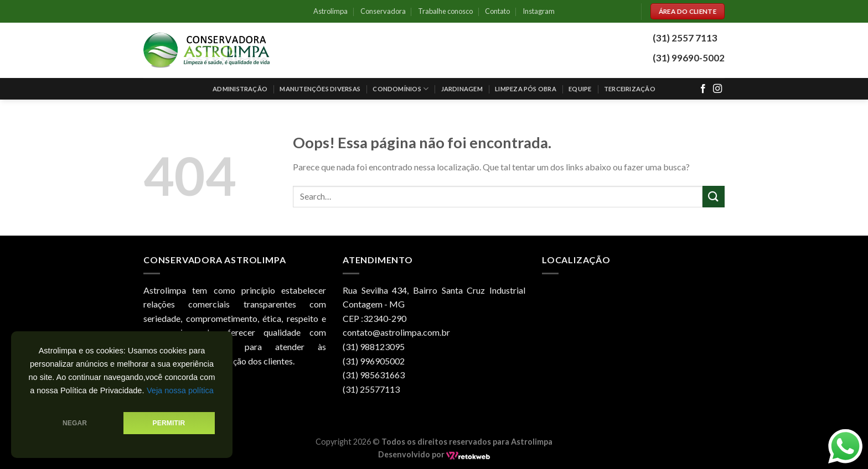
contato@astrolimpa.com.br (396, 332)
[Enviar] (714, 197)
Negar (75, 423)
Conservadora (383, 11)
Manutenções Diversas (320, 89)
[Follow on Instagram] (717, 89)
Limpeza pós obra (526, 89)
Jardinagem (462, 89)
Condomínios (401, 89)
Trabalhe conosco (445, 11)
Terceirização (630, 89)
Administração (240, 89)
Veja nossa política (180, 390)
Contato (497, 11)
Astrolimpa (330, 11)
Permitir (169, 423)
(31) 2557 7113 (685, 38)
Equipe (580, 89)
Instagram (539, 11)
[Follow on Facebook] (703, 89)
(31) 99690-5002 (689, 58)
